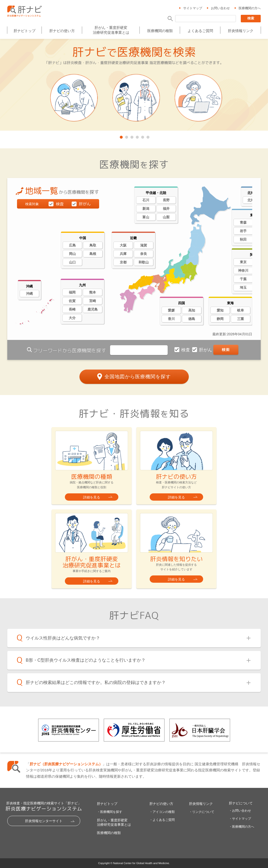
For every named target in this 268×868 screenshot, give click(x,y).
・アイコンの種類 (162, 812)
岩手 (243, 231)
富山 (146, 217)
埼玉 (243, 287)
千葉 (243, 279)
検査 (186, 350)
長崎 (72, 309)
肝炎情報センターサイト (44, 821)
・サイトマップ (240, 819)
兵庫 (123, 254)
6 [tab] (147, 136)
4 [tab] (137, 136)
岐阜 (241, 310)
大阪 (123, 245)
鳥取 (93, 245)
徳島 (192, 319)
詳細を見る (92, 497)
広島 (72, 245)
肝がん (206, 350)
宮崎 (93, 301)
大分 (72, 318)
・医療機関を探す (110, 812)
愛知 (220, 310)
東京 (243, 262)
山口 (72, 262)
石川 (146, 200)
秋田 (243, 239)
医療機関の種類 (160, 31)
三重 (241, 319)
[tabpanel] (134, 85)
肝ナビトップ (25, 31)
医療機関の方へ (250, 8)
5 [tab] (142, 136)
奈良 (144, 254)
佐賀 (72, 301)
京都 (123, 262)
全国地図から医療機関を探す (138, 377)
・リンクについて (202, 812)
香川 (171, 319)
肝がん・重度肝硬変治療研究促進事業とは (111, 30)
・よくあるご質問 (162, 820)
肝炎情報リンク (241, 31)
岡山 (72, 254)
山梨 (166, 217)
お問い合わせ (220, 8)
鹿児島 (93, 309)
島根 (93, 254)
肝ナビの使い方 (62, 31)
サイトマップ (193, 8)
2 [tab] (126, 136)
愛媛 (171, 310)
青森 (243, 222)
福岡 (72, 292)
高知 (192, 310)
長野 (166, 200)
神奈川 (243, 270)
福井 (166, 209)
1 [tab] (121, 136)
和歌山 (144, 262)
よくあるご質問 (200, 31)
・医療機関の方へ (242, 827)
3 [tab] (131, 136)
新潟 (146, 209)
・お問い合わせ (240, 811)
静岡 (220, 319)
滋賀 (144, 245)
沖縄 (29, 294)
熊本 (93, 292)
